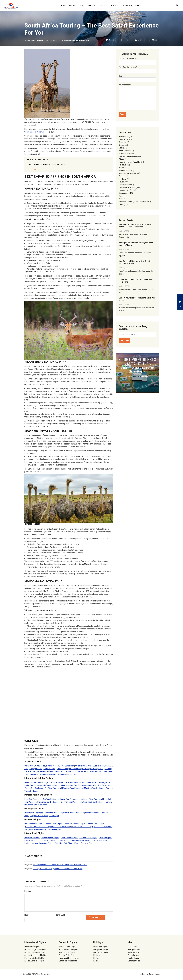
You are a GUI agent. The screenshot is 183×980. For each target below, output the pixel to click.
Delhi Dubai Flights (32, 947)
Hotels (92, 6)
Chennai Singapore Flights (35, 955)
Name (27, 915)
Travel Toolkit (124, 190)
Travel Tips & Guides (132, 6)
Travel (82, 40)
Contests (122, 142)
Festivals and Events (127, 156)
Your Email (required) (137, 69)
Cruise (115, 6)
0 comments (143, 376)
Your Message (137, 97)
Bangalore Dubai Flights (34, 958)
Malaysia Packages (101, 949)
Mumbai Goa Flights (67, 952)
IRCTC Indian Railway (127, 173)
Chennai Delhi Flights (67, 955)
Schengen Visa (134, 961)
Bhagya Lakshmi (40, 40)
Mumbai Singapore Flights (35, 949)
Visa (82, 6)
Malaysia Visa (134, 952)
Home (63, 6)
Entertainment (124, 151)
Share (126, 40)
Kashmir (97, 955)
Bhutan (96, 958)
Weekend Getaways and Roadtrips (133, 202)
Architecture (124, 137)
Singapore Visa (134, 949)
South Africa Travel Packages (36, 132)
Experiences (73, 40)
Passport (122, 176)
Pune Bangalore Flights (68, 949)
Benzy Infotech (155, 974)
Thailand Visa (133, 958)
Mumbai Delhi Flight (67, 947)
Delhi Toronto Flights (69, 838)
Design (122, 148)
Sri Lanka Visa (134, 955)
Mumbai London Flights (34, 952)
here (98, 151)
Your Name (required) (137, 60)
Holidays (103, 6)
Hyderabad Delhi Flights (69, 958)
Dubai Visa (132, 947)
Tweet (111, 40)
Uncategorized (125, 193)
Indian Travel (124, 170)
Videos (122, 196)
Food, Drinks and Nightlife (129, 162)
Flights (73, 6)
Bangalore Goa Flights (68, 961)
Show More (32, 169)
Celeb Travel (124, 139)
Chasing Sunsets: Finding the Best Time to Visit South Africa (58, 869)
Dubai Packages (100, 947)
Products (122, 179)
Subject (137, 78)
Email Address (62, 915)
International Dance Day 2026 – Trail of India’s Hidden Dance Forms (136, 226)
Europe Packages (101, 952)
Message (28, 891)
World (88, 40)
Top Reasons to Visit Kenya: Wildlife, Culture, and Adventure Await (60, 865)
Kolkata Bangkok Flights (34, 961)
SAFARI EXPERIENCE (47, 164)
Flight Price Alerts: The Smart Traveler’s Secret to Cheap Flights (137, 368)
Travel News (124, 185)
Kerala (96, 961)
